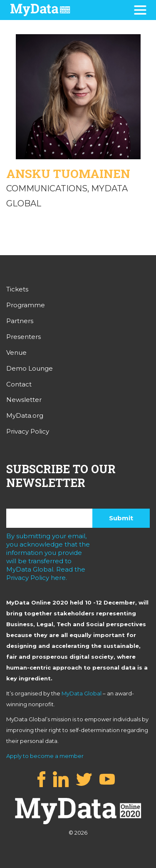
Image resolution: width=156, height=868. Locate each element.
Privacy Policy (28, 431)
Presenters (24, 337)
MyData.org (25, 415)
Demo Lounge (30, 368)
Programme (26, 305)
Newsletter (24, 400)
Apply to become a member (45, 756)
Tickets (17, 289)
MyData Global (82, 693)
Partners (20, 321)
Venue (16, 352)
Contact (19, 384)
